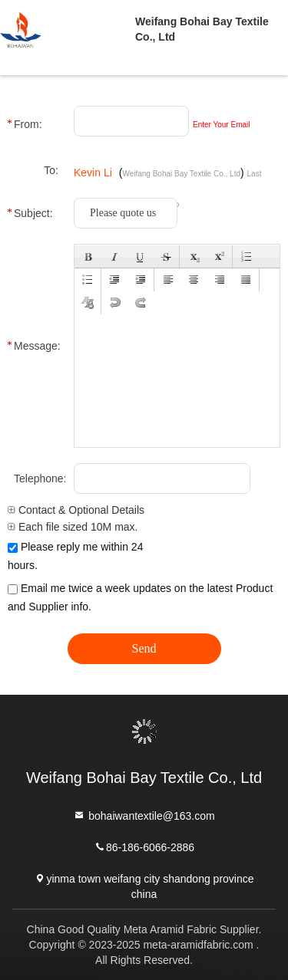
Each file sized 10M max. (73, 527)
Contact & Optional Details (76, 510)
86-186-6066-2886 (144, 846)
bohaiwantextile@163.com (144, 815)
